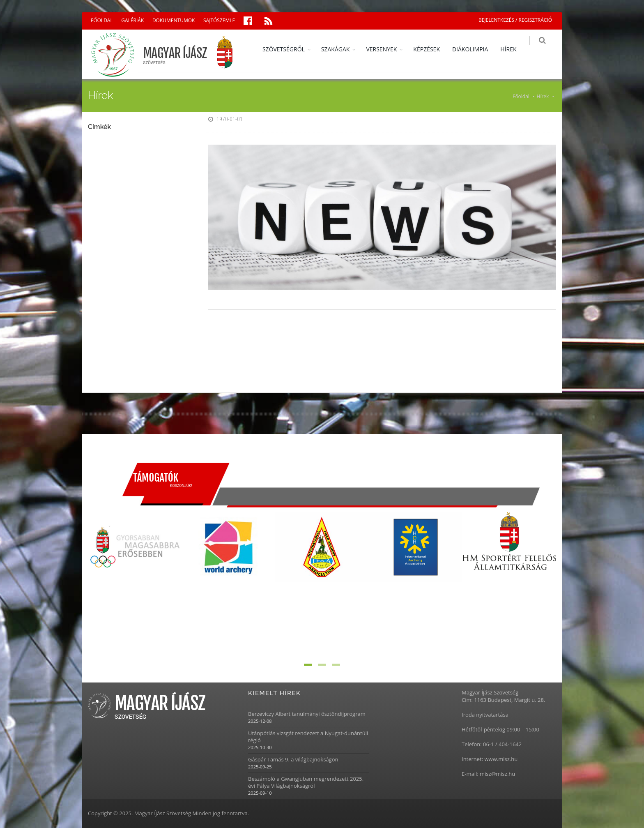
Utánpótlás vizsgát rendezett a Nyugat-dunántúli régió (308, 737)
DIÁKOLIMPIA (476, 49)
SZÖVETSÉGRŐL (289, 49)
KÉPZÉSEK (433, 49)
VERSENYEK (388, 49)
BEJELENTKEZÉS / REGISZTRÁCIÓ (515, 20)
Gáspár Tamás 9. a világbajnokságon (293, 760)
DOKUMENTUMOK (174, 20)
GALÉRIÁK (132, 20)
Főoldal (521, 96)
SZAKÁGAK (341, 49)
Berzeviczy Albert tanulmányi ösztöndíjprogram (307, 714)
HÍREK (514, 49)
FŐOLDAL (102, 20)
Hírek (543, 96)
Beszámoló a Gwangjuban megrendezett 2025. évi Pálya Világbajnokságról (306, 782)
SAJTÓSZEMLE (219, 20)
